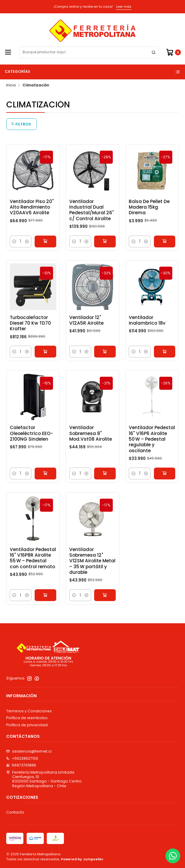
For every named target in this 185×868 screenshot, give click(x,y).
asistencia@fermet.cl (29, 751)
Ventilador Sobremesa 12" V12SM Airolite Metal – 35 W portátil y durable (92, 568)
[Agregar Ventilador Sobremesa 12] (105, 602)
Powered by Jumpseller (82, 859)
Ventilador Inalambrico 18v (147, 327)
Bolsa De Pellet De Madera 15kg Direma (149, 207)
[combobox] (89, 52)
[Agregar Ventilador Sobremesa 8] (105, 481)
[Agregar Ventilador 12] (105, 359)
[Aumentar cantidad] (27, 241)
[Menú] (8, 52)
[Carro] (173, 52)
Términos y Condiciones (29, 711)
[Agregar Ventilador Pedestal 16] (165, 481)
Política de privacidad (27, 725)
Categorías (93, 71)
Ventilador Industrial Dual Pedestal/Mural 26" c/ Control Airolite (92, 210)
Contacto (15, 812)
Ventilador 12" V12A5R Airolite (86, 327)
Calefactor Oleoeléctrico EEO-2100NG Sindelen (31, 441)
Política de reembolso (27, 718)
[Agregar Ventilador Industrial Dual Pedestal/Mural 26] (105, 241)
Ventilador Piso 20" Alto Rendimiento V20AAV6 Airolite (32, 207)
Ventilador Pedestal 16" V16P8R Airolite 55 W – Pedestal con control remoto (33, 565)
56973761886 (21, 765)
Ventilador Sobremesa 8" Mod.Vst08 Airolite (91, 441)
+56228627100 (22, 758)
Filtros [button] (21, 124)
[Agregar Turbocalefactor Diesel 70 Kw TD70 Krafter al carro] (45, 359)
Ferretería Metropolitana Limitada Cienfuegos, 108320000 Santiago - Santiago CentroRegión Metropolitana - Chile (44, 779)
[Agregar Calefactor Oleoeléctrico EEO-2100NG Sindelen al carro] (45, 481)
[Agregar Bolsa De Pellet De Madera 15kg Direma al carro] (165, 241)
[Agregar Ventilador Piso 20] (45, 241)
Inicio (11, 86)
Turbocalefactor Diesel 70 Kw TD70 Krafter (30, 330)
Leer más (124, 7)
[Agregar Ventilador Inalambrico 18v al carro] (165, 359)
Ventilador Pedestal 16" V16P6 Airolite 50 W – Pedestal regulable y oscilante (152, 446)
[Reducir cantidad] (15, 241)
